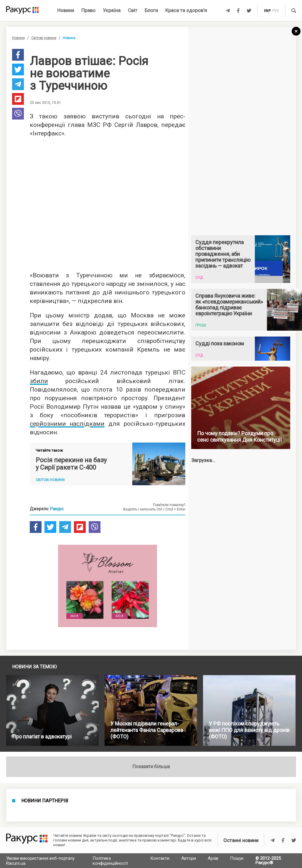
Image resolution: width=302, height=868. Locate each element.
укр (267, 11)
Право (88, 10)
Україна (112, 10)
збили (39, 381)
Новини (66, 10)
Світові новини (44, 38)
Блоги (151, 10)
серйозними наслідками (67, 424)
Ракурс (57, 509)
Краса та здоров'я (186, 10)
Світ (133, 10)
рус (276, 11)
